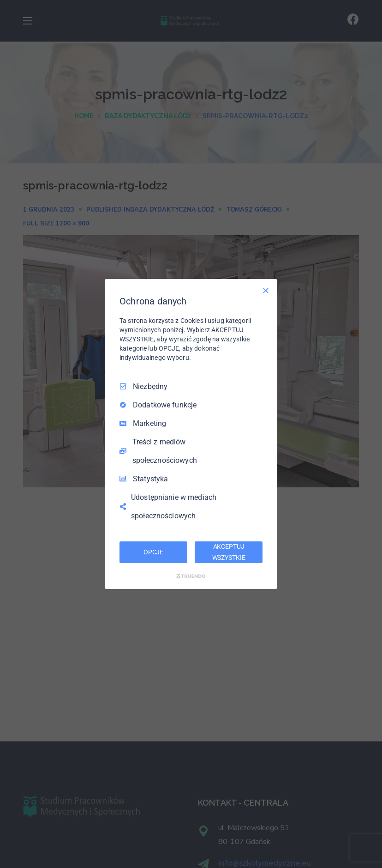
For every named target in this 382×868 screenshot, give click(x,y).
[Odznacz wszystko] (266, 291)
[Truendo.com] (191, 576)
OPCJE (153, 552)
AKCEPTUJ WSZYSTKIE (229, 552)
